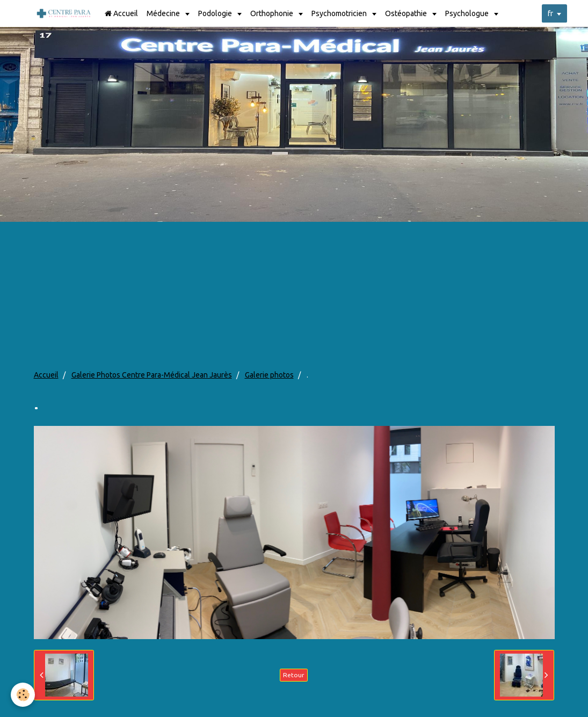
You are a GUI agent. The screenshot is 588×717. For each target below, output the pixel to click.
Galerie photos (269, 375)
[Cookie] (23, 695)
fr (550, 13)
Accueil (121, 13)
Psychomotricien (340, 13)
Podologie (216, 13)
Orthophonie (273, 13)
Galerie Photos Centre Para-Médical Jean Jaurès (152, 375)
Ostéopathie (407, 13)
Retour (294, 675)
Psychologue (468, 13)
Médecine (164, 13)
